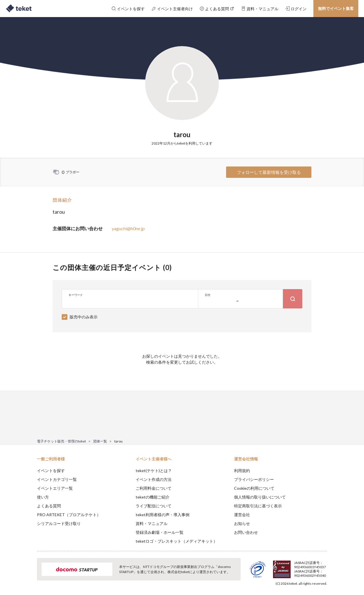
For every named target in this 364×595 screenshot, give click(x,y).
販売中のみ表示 (84, 317)
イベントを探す (51, 471)
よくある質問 (49, 506)
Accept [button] (324, 567)
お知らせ (242, 523)
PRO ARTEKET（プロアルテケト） (69, 515)
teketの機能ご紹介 (153, 497)
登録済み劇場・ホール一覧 (160, 532)
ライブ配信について (154, 506)
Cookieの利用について (254, 488)
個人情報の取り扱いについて (260, 497)
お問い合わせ (246, 532)
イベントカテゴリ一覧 (57, 479)
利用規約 (242, 471)
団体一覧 (100, 441)
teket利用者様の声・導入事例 (163, 515)
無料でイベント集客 (336, 8)
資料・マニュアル (152, 523)
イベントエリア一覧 (55, 488)
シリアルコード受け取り (59, 523)
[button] (28, 574)
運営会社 (242, 515)
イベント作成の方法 (154, 479)
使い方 (43, 497)
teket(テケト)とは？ (154, 471)
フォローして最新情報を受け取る (269, 172)
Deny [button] (295, 567)
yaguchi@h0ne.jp (128, 228)
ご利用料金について (154, 488)
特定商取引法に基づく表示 (258, 506)
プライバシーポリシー (254, 479)
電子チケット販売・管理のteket (61, 441)
